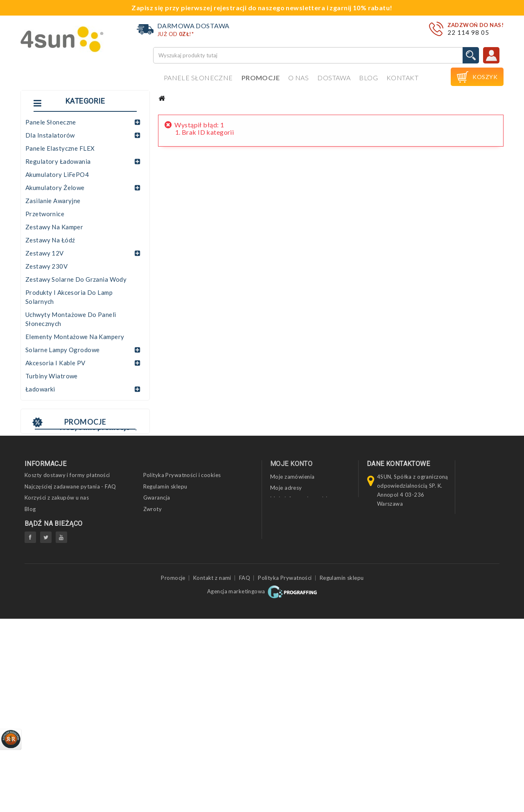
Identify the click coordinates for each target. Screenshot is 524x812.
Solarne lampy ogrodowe (62, 350)
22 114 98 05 (468, 32)
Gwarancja (157, 670)
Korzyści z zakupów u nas (57, 670)
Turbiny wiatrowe (52, 376)
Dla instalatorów (50, 135)
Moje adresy (286, 660)
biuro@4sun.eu (396, 722)
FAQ (245, 771)
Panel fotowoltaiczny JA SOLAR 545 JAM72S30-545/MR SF (79, 559)
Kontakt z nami (212, 771)
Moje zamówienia (292, 649)
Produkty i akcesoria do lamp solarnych (69, 297)
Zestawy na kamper (54, 227)
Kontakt (402, 78)
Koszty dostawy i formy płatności (67, 648)
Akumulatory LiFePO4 (57, 174)
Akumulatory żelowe (55, 188)
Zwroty (153, 681)
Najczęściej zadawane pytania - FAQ (70, 659)
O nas (298, 78)
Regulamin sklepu (165, 659)
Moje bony (284, 683)
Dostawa (334, 78)
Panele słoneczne (198, 78)
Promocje (261, 78)
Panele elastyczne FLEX (60, 148)
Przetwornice (45, 214)
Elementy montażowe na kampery (75, 337)
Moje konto (291, 636)
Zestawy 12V (45, 253)
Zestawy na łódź (50, 240)
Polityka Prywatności (285, 771)
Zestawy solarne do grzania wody (76, 279)
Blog (368, 78)
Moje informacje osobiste (303, 672)
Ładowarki (40, 389)
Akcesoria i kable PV (55, 363)
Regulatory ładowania (58, 161)
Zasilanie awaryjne (53, 201)
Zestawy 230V (46, 266)
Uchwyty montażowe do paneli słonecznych (71, 319)
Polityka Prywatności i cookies (182, 648)
